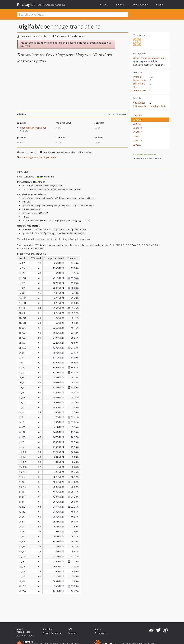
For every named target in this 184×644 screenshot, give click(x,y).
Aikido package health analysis (149, 106)
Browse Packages (52, 633)
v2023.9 (137, 124)
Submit (120, 5)
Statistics (47, 629)
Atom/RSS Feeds (25, 636)
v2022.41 (138, 136)
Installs (137, 77)
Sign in (160, 5)
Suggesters (139, 84)
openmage (51, 157)
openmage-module (32, 157)
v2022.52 (138, 128)
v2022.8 (137, 145)
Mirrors (72, 633)
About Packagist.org (23, 630)
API (70, 629)
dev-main (138, 116)
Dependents (140, 80)
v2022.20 (138, 141)
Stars (136, 87)
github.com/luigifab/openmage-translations (157, 58)
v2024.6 (137, 120)
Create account (140, 5)
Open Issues (140, 90)
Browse (104, 5)
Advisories (139, 103)
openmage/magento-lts (33, 128)
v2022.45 (138, 132)
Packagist (26, 4)
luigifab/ (29, 26)
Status (98, 629)
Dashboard (100, 633)
